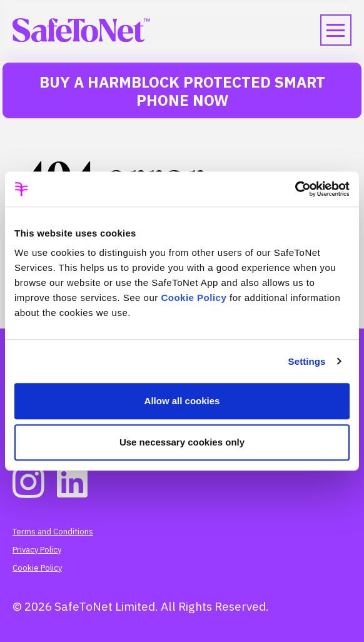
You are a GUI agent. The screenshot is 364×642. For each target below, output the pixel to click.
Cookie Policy (194, 298)
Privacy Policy (37, 550)
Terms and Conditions (53, 532)
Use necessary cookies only (182, 442)
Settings (307, 361)
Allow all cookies (182, 401)
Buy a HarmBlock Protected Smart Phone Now (182, 91)
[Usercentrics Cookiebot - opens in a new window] (295, 189)
